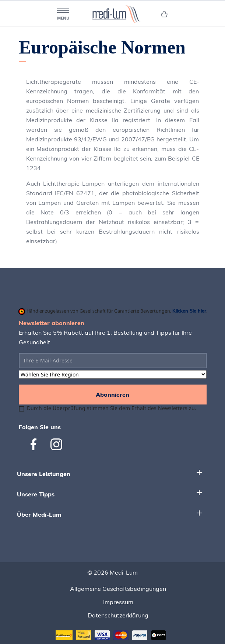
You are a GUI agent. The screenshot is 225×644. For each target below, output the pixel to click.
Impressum (118, 602)
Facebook (36, 444)
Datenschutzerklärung (118, 615)
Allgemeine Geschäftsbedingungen (118, 589)
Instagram (56, 444)
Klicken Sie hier (189, 311)
